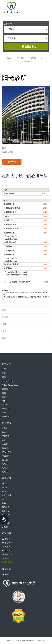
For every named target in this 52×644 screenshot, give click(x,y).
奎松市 (5, 499)
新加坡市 (6, 507)
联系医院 (12, 162)
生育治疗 (9, 551)
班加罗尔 (6, 428)
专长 (43, 58)
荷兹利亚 (6, 448)
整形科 (8, 547)
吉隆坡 (5, 460)
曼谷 (4, 432)
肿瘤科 (8, 539)
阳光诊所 (32, 58)
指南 (4, 377)
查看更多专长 (8, 562)
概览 (4, 310)
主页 (4, 369)
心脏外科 (20, 58)
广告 (4, 373)
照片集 (5, 317)
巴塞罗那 (6, 436)
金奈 (4, 440)
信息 (4, 393)
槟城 (4, 492)
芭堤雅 (5, 488)
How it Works (7, 381)
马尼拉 (5, 472)
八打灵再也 (7, 495)
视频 (4, 324)
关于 (4, 413)
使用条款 (6, 405)
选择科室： (9, 24)
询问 (43, 194)
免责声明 (14, 297)
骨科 (7, 559)
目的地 (5, 389)
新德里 (5, 484)
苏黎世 (5, 527)
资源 (4, 397)
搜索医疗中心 (29, 47)
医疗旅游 (8, 58)
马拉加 (5, 468)
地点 (4, 338)
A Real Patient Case (10, 385)
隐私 (4, 401)
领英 (5, 574)
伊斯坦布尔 (7, 452)
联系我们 (6, 417)
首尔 (4, 503)
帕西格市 (6, 515)
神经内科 (9, 555)
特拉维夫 (6, 511)
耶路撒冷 (6, 456)
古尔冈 (5, 444)
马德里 (5, 464)
